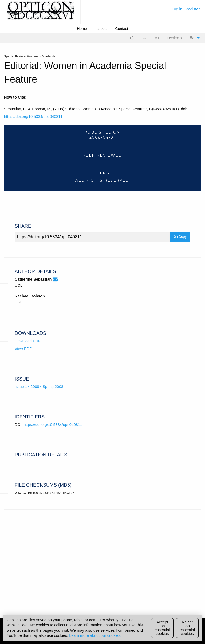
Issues (101, 29)
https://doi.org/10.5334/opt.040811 (33, 117)
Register (192, 9)
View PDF (23, 349)
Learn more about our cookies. (95, 635)
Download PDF (28, 341)
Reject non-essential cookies (187, 628)
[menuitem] (186, 11)
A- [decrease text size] (145, 38)
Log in (177, 9)
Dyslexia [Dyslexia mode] (175, 38)
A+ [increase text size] (157, 38)
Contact (122, 29)
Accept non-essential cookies (162, 628)
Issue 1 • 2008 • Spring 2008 (39, 387)
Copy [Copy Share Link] (180, 237)
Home (82, 29)
